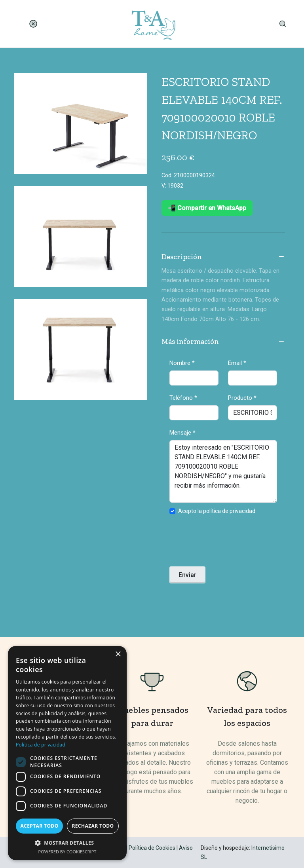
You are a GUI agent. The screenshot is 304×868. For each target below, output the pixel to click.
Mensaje (182, 433)
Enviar (187, 575)
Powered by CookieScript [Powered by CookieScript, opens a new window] (67, 852)
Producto (242, 398)
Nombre (182, 363)
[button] (67, 843)
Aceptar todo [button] (39, 826)
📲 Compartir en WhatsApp (207, 208)
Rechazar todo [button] (93, 826)
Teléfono (183, 398)
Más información (223, 342)
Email (237, 363)
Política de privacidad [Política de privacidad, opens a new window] (41, 745)
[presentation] (230, 543)
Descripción (223, 257)
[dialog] (67, 753)
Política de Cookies (152, 848)
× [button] (118, 654)
